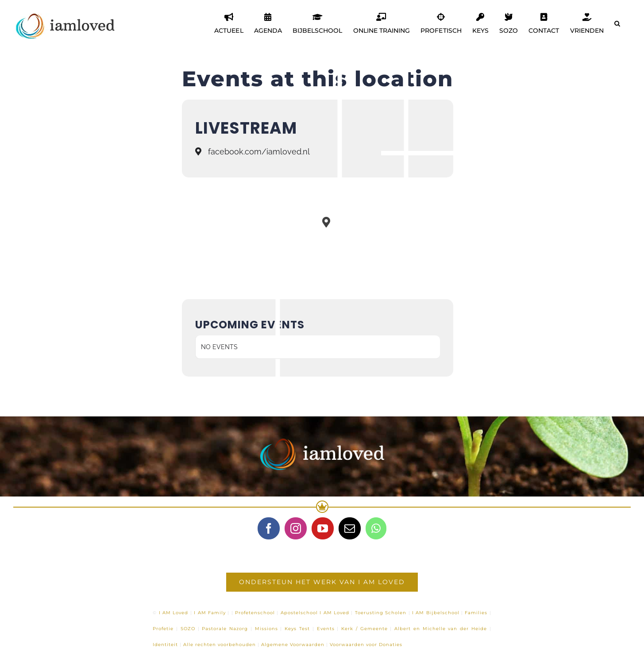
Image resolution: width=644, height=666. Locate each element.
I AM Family (210, 613)
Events (326, 629)
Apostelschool (299, 613)
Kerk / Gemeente (364, 629)
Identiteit (165, 645)
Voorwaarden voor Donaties (366, 645)
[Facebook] (269, 528)
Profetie (163, 629)
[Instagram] (296, 528)
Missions (266, 629)
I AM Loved (174, 613)
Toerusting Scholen (381, 613)
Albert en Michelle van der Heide (441, 629)
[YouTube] (323, 528)
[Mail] (350, 528)
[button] (617, 23)
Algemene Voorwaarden (293, 645)
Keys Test (297, 629)
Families (476, 613)
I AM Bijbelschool (436, 613)
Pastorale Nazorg (225, 629)
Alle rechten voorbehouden (220, 645)
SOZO (188, 629)
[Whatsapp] (376, 528)
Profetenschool (255, 613)
